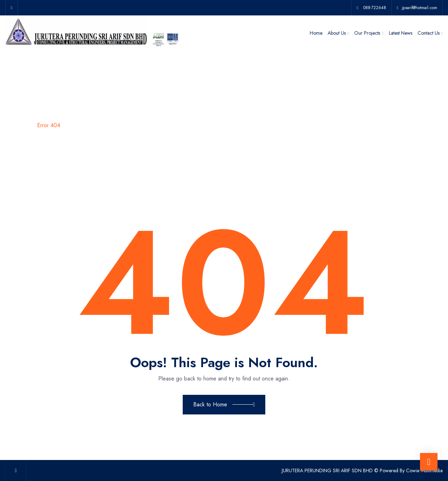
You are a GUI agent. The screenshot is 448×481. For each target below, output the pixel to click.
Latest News (401, 33)
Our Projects (367, 33)
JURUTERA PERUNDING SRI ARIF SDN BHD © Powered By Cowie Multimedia (362, 470)
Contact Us (429, 33)
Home (316, 33)
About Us (337, 33)
